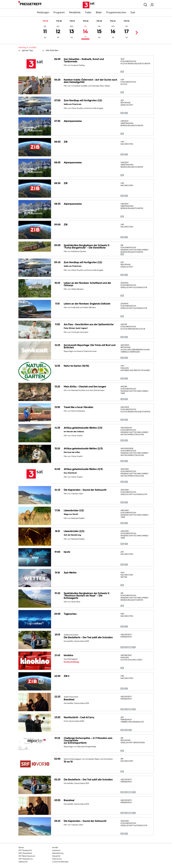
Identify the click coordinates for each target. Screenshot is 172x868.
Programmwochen (116, 12)
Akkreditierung (58, 853)
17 (127, 32)
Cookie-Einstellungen (60, 862)
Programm (59, 12)
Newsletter (56, 856)
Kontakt (55, 848)
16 (113, 32)
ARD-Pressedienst (25, 853)
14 (85, 32)
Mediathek (75, 12)
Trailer (88, 12)
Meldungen (43, 12)
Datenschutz (57, 859)
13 (72, 32)
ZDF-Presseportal (25, 850)
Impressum (56, 850)
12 (58, 32)
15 (99, 32)
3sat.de (21, 848)
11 (45, 32)
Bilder (99, 12)
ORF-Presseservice (26, 859)
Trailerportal (23, 862)
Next (136, 33)
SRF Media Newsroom (27, 856)
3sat (133, 12)
